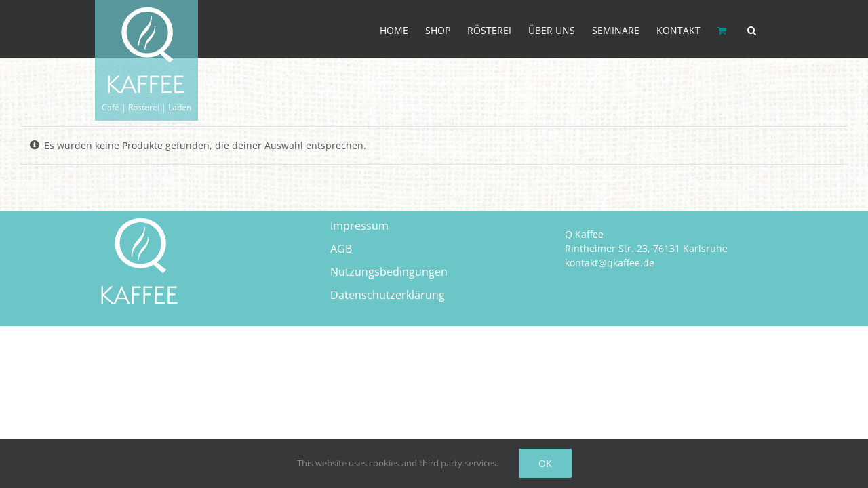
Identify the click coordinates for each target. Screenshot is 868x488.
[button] (769, 29)
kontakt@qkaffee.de (610, 263)
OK (545, 463)
